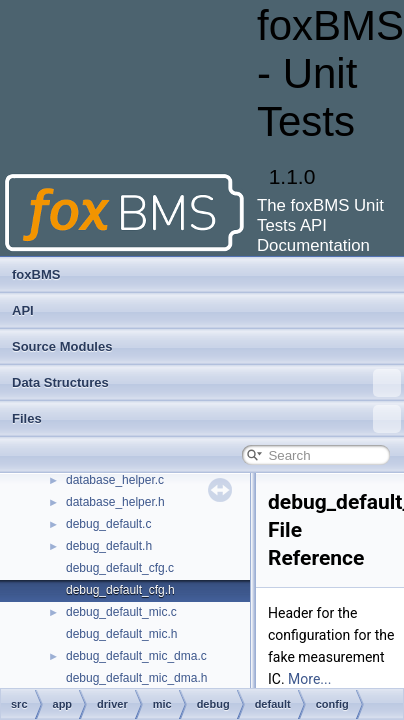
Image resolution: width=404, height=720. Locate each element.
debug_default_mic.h (121, 634)
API (23, 310)
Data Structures (206, 383)
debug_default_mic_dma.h (136, 678)
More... (309, 679)
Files (206, 419)
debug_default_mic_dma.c (136, 656)
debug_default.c (108, 524)
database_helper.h (115, 502)
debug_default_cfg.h (120, 590)
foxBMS (36, 274)
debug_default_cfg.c (120, 568)
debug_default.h (109, 546)
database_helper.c (115, 480)
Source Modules (62, 346)
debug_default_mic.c (121, 612)
